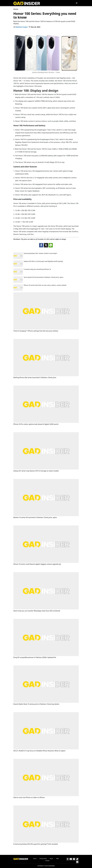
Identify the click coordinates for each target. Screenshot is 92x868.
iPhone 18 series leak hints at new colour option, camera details (45, 285)
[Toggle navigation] (77, 3)
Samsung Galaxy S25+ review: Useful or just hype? (40, 253)
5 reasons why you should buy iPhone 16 (37, 269)
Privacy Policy (43, 859)
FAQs (58, 859)
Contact (47, 861)
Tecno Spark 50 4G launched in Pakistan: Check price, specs (44, 277)
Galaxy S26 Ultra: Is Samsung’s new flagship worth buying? (43, 261)
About (51, 859)
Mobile (16, 9)
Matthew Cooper (22, 27)
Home (35, 859)
